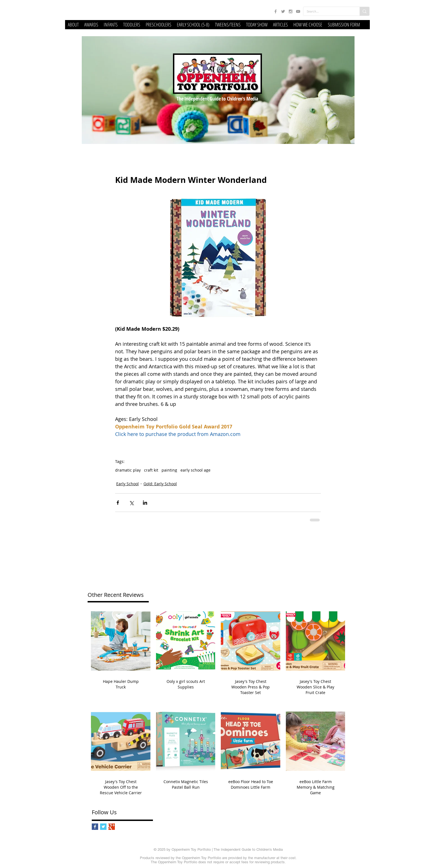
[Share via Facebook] (118, 503)
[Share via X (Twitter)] (131, 503)
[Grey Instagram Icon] (291, 11)
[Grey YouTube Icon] (298, 11)
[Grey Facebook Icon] (276, 11)
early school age (195, 470)
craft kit (151, 470)
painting (169, 470)
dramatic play (128, 470)
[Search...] (327, 11)
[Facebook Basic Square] (95, 827)
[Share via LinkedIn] (145, 503)
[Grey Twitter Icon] (283, 11)
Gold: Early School (160, 484)
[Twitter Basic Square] (103, 827)
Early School (127, 484)
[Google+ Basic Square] (112, 827)
